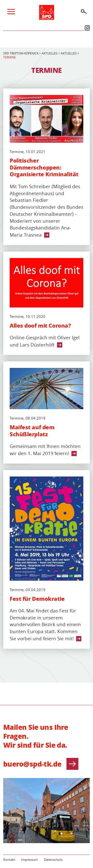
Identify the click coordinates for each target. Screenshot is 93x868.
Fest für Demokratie (37, 599)
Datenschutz (53, 860)
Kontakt (9, 860)
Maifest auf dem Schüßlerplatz (32, 431)
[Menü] (11, 13)
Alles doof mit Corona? (40, 326)
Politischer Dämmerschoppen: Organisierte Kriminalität (44, 167)
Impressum (30, 860)
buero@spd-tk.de (41, 764)
